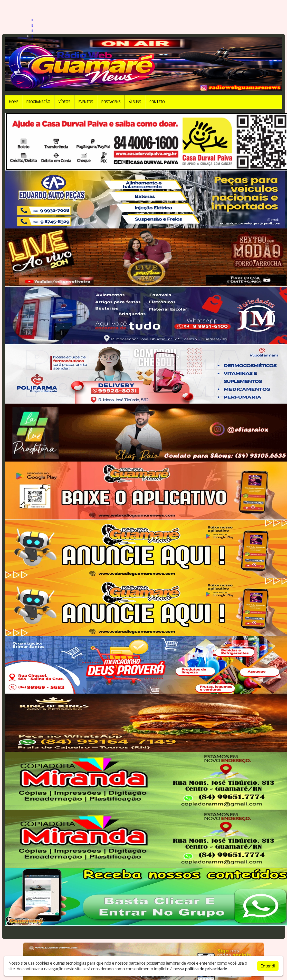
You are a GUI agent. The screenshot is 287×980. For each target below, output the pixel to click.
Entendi (268, 966)
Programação (38, 102)
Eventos (86, 102)
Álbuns (135, 102)
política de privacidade (206, 969)
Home (14, 102)
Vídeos (64, 102)
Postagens (111, 102)
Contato (157, 102)
